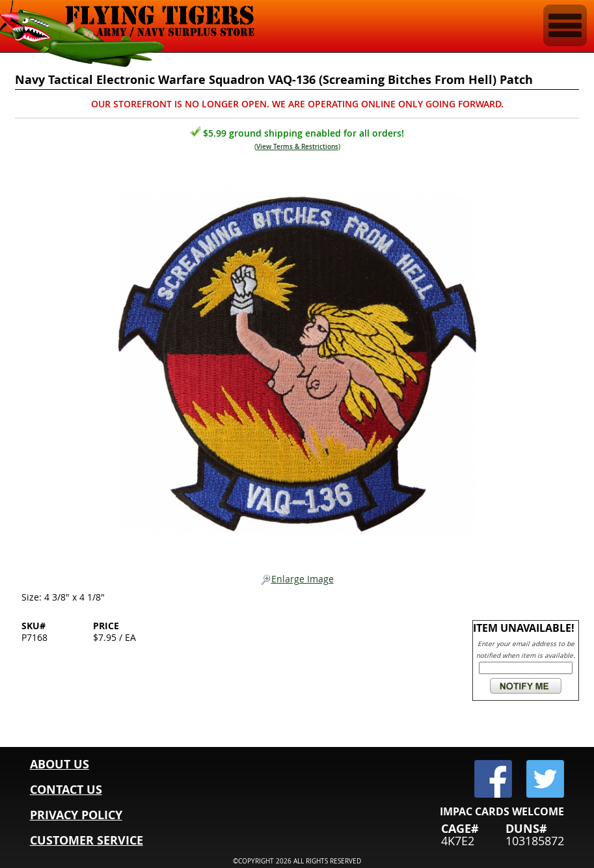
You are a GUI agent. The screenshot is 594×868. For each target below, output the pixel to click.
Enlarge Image (297, 579)
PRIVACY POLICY (76, 815)
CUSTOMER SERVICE (87, 840)
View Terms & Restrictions (297, 147)
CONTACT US (66, 790)
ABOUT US (60, 764)
